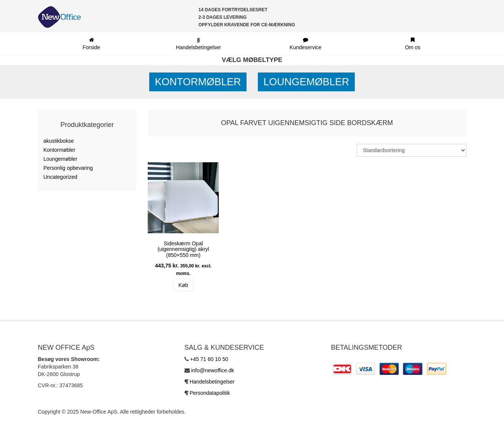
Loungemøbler (306, 82)
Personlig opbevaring (68, 168)
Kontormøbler (198, 82)
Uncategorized (61, 177)
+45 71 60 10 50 (209, 359)
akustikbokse (59, 141)
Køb (183, 285)
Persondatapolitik (210, 393)
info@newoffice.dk (212, 370)
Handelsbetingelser (212, 382)
